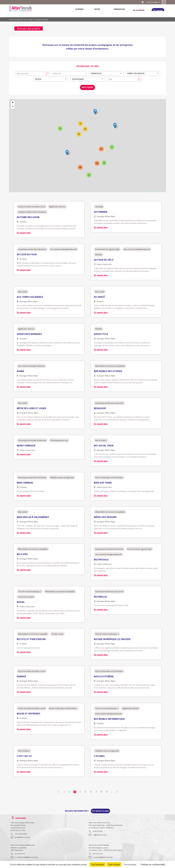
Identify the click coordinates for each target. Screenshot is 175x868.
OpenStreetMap (158, 191)
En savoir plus (24, 232)
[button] (115, 125)
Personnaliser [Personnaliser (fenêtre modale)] (130, 864)
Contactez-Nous (102, 810)
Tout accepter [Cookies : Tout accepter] (98, 864)
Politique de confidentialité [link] (153, 864)
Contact (160, 11)
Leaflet (152, 191)
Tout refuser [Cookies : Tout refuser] (114, 864)
